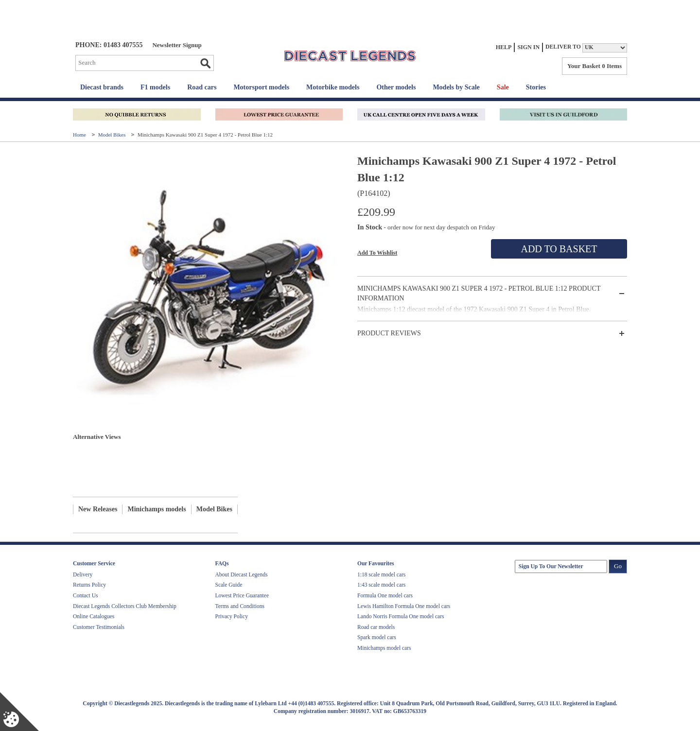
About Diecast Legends (242, 574)
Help (504, 47)
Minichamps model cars (384, 648)
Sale (503, 87)
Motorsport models (261, 87)
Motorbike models (333, 87)
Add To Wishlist (377, 253)
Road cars (202, 87)
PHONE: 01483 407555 (109, 45)
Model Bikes (113, 135)
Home (80, 135)
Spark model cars (377, 637)
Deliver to (563, 47)
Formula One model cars (385, 595)
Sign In (528, 47)
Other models (396, 87)
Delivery (83, 574)
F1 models (155, 87)
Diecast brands (102, 87)
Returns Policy (89, 585)
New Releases (98, 509)
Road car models (376, 627)
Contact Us (85, 595)
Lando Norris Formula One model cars (401, 616)
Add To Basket (559, 249)
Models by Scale (456, 87)
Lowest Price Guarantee (242, 595)
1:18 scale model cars (381, 574)
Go (205, 63)
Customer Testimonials (99, 627)
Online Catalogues (94, 616)
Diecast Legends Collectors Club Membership (125, 606)
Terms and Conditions (240, 606)
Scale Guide (229, 585)
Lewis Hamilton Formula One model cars (404, 606)
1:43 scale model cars (381, 585)
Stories (536, 87)
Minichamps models (157, 509)
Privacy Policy (232, 616)
